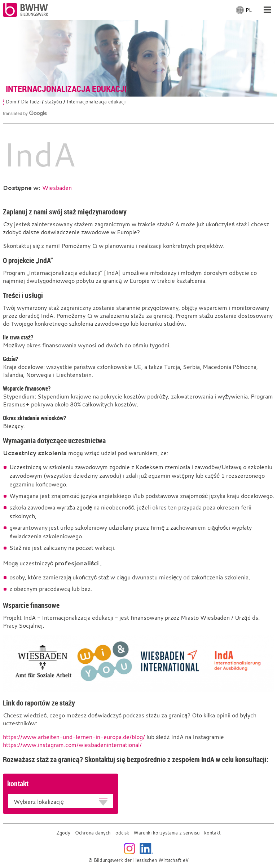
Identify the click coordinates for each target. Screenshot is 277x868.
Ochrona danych (93, 833)
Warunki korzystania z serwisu (166, 833)
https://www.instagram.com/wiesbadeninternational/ (72, 745)
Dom (11, 102)
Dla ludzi (31, 102)
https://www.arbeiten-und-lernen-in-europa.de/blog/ (74, 737)
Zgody (63, 833)
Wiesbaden (57, 188)
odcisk (122, 833)
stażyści (54, 102)
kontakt (212, 833)
